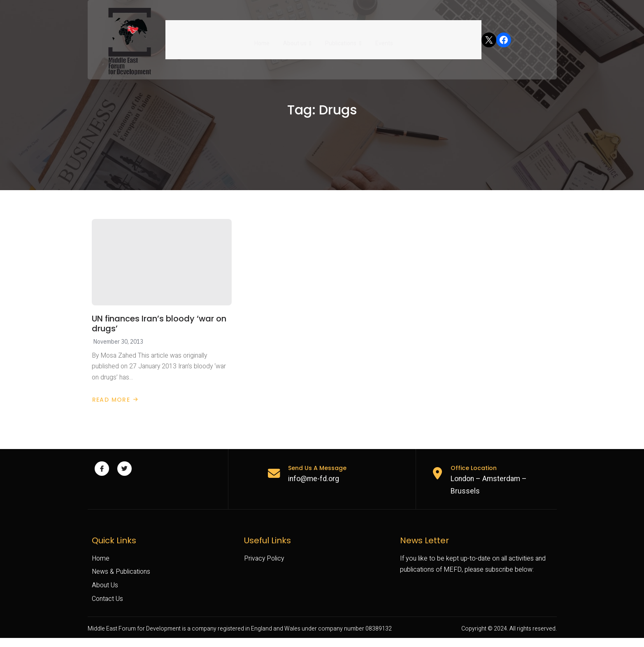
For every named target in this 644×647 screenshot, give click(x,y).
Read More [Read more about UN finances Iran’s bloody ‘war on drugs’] (115, 406)
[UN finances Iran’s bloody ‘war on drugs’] (162, 267)
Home (263, 39)
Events (383, 39)
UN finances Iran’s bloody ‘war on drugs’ (159, 329)
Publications (343, 39)
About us (298, 39)
